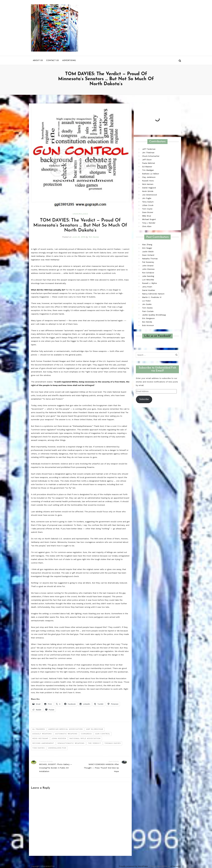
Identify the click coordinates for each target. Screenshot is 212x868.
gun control (103, 734)
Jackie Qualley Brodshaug (154, 315)
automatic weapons (66, 734)
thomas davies (113, 743)
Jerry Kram (147, 287)
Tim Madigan (148, 170)
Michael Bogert (149, 219)
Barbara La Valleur (151, 174)
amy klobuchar (95, 729)
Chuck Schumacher (151, 156)
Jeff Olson (147, 160)
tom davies (39, 748)
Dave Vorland (148, 255)
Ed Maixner (147, 167)
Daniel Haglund (149, 188)
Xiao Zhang (147, 244)
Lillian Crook (148, 205)
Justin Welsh (148, 252)
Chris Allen (147, 226)
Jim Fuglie (147, 198)
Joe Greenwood (149, 195)
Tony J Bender (149, 223)
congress (86, 734)
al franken (39, 729)
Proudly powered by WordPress (133, 866)
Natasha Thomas (150, 259)
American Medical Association (66, 729)
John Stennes (148, 269)
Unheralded (80, 214)
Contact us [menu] (53, 61)
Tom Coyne (147, 209)
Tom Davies (94, 237)
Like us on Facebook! (157, 336)
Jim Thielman (148, 153)
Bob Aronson (148, 325)
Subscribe (144, 399)
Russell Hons (148, 181)
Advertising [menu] (69, 61)
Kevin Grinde (148, 191)
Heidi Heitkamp (40, 739)
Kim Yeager (147, 248)
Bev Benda (147, 322)
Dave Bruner (148, 212)
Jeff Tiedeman (149, 149)
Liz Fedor (146, 301)
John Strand (148, 266)
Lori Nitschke (148, 280)
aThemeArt (175, 866)
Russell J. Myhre (149, 283)
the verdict (95, 743)
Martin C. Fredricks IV (152, 297)
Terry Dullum (148, 202)
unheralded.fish (57, 748)
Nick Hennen (148, 184)
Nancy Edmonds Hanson (153, 294)
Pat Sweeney (148, 262)
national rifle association (85, 739)
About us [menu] (38, 61)
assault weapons (42, 734)
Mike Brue (147, 216)
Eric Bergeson (148, 318)
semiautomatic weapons (71, 743)
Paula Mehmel (149, 163)
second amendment (43, 743)
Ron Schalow (148, 273)
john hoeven (59, 739)
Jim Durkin (147, 304)
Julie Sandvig (148, 276)
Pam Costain (148, 311)
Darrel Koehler (149, 290)
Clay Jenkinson (149, 177)
